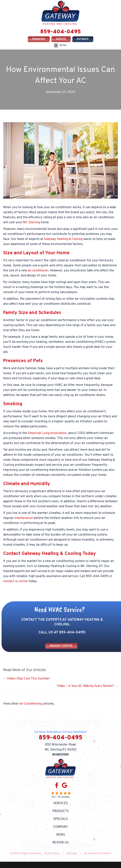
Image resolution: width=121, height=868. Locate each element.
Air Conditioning (31, 704)
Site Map (72, 853)
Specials (60, 819)
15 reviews (64, 797)
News (61, 835)
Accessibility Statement (98, 853)
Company (61, 827)
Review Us (60, 843)
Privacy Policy (52, 853)
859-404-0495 (60, 32)
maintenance (24, 518)
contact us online (16, 581)
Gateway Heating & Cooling (63, 239)
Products (60, 811)
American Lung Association (47, 433)
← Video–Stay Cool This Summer (26, 679)
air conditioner (38, 271)
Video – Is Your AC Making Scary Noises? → (87, 686)
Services (60, 803)
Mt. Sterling (31, 223)
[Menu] (60, 45)
